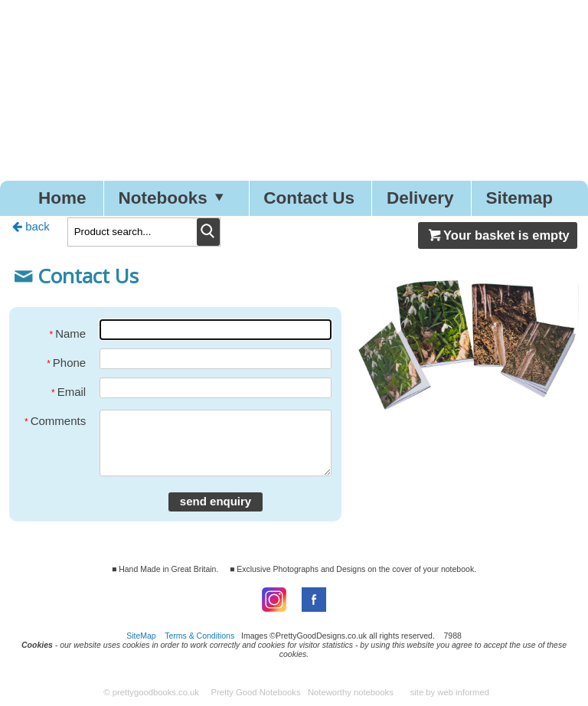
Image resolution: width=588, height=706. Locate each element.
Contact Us (309, 198)
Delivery (420, 198)
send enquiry (216, 501)
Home (62, 198)
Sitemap (520, 198)
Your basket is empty (498, 235)
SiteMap (141, 636)
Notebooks (175, 198)
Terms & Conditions (199, 636)
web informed (463, 692)
